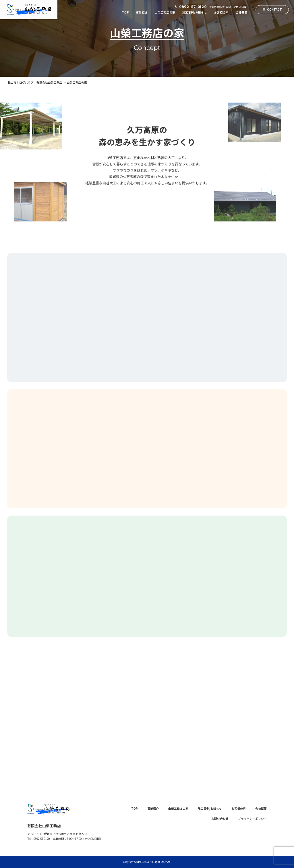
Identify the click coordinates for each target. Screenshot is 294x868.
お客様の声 (221, 12)
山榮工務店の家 (165, 12)
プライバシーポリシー (252, 819)
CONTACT (274, 9)
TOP (125, 12)
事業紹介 (142, 12)
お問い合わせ (220, 819)
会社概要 (242, 12)
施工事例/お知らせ (195, 12)
